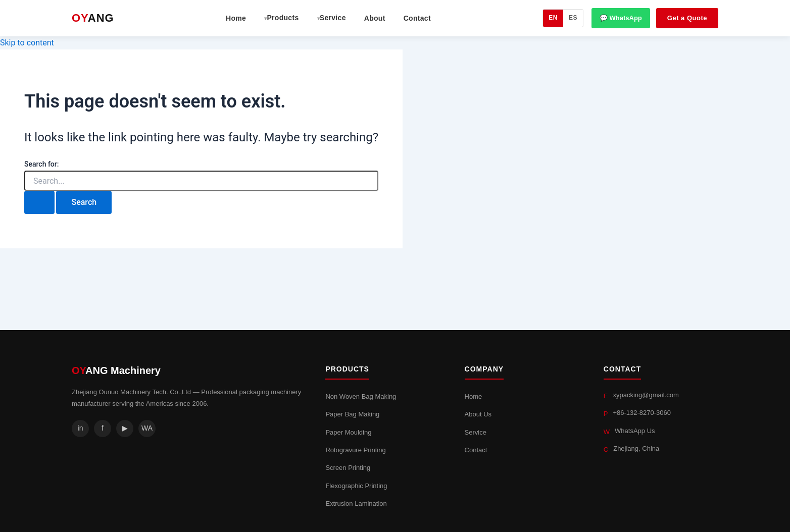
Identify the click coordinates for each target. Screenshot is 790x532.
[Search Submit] (39, 202)
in (81, 428)
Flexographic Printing (356, 486)
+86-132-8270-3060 (642, 413)
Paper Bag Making (352, 414)
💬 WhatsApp (621, 18)
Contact (417, 18)
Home (236, 18)
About (375, 18)
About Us (478, 414)
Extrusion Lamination (356, 503)
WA (147, 428)
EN (553, 18)
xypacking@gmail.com (646, 395)
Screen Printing (348, 468)
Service (476, 432)
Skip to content (27, 43)
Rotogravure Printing (355, 450)
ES (573, 18)
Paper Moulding (348, 432)
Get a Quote (687, 18)
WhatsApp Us (635, 431)
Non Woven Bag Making (361, 396)
